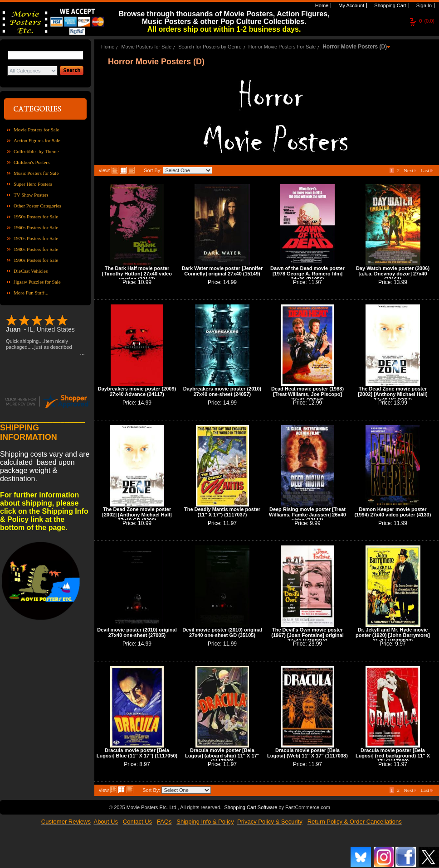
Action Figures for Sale (37, 140)
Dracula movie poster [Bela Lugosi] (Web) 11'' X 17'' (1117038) (307, 753)
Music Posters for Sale (36, 173)
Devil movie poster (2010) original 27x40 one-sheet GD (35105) (222, 632)
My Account (351, 5)
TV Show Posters (31, 195)
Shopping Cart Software (251, 807)
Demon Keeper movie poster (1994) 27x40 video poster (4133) (393, 512)
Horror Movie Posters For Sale (282, 47)
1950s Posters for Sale (36, 217)
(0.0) (427, 21)
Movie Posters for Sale (37, 130)
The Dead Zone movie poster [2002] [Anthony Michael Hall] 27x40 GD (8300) (137, 515)
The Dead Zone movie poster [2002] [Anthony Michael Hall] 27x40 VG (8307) (393, 394)
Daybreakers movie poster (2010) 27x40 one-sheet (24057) (222, 391)
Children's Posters (32, 162)
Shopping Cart (389, 5)
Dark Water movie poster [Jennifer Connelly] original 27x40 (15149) (222, 271)
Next (410, 170)
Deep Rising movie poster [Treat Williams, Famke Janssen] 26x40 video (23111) (307, 515)
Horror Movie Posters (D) (355, 47)
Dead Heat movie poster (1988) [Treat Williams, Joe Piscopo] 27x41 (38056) (307, 394)
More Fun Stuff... (31, 293)
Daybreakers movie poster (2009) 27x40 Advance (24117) (137, 391)
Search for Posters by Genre (210, 47)
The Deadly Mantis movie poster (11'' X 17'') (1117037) (222, 512)
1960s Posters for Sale (36, 227)
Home (321, 5)
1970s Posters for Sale (36, 238)
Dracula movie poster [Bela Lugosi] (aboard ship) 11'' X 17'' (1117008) (222, 756)
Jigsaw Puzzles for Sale (37, 282)
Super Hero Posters (33, 184)
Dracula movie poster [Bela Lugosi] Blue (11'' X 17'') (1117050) (137, 753)
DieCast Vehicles (31, 271)
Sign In (423, 5)
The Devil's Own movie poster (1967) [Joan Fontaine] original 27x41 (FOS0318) (307, 635)
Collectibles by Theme (36, 151)
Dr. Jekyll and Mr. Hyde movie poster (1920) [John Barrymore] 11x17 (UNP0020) (393, 635)
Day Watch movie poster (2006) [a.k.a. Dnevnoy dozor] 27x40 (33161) (393, 274)
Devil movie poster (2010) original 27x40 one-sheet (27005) (137, 632)
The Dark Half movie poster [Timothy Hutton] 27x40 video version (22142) (137, 274)
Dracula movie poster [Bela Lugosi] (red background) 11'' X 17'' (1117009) (393, 756)
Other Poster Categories (37, 206)
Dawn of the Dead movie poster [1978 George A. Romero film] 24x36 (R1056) (307, 274)
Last (427, 170)
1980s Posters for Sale (36, 249)
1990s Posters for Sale (36, 260)
